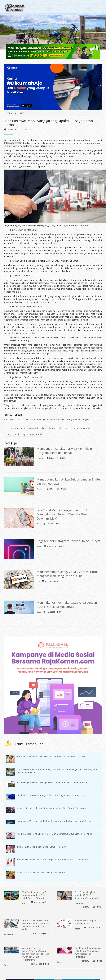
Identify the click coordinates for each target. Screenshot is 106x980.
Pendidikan (41, 458)
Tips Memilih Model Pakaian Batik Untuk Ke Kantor (41, 847)
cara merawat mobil (16, 428)
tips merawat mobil (32, 434)
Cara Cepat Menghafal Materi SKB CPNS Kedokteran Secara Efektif (87, 895)
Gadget (39, 546)
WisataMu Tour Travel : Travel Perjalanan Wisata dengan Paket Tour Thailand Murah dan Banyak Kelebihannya (36, 954)
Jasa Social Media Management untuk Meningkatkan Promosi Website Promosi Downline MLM (65, 514)
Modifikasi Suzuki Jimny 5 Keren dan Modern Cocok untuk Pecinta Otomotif (34, 895)
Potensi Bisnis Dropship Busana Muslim (86, 922)
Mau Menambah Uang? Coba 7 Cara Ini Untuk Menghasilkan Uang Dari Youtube (68, 574)
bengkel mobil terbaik (59, 428)
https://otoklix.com (13, 143)
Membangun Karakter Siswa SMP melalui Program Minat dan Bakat (65, 451)
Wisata (7, 965)
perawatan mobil (82, 428)
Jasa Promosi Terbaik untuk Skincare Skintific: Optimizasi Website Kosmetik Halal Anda (35, 925)
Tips (38, 581)
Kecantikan (9, 935)
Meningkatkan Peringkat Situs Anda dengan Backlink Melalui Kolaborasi (67, 605)
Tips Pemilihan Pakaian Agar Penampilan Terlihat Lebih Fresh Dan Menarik (52, 860)
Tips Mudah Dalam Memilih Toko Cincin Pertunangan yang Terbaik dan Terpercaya (88, 952)
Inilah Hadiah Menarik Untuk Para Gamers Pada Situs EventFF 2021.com (51, 808)
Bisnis (39, 524)
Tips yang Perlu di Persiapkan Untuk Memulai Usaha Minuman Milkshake (51, 757)
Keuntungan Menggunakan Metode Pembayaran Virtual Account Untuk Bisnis (54, 821)
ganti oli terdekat (37, 408)
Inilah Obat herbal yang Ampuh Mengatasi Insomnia (42, 873)
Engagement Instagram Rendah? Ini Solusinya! (68, 541)
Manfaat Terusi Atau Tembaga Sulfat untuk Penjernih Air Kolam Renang (51, 795)
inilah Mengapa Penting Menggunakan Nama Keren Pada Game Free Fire (52, 782)
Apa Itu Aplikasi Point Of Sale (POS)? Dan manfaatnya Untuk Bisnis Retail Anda (54, 834)
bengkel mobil (13, 434)
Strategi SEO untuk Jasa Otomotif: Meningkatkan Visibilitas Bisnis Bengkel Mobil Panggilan (47, 420)
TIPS (22, 113)
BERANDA (11, 113)
